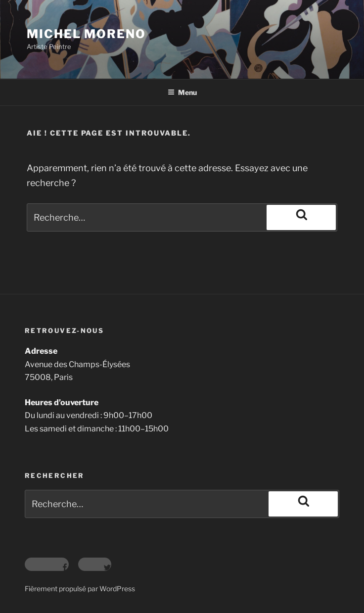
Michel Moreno (86, 34)
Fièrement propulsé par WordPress (80, 589)
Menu (182, 92)
